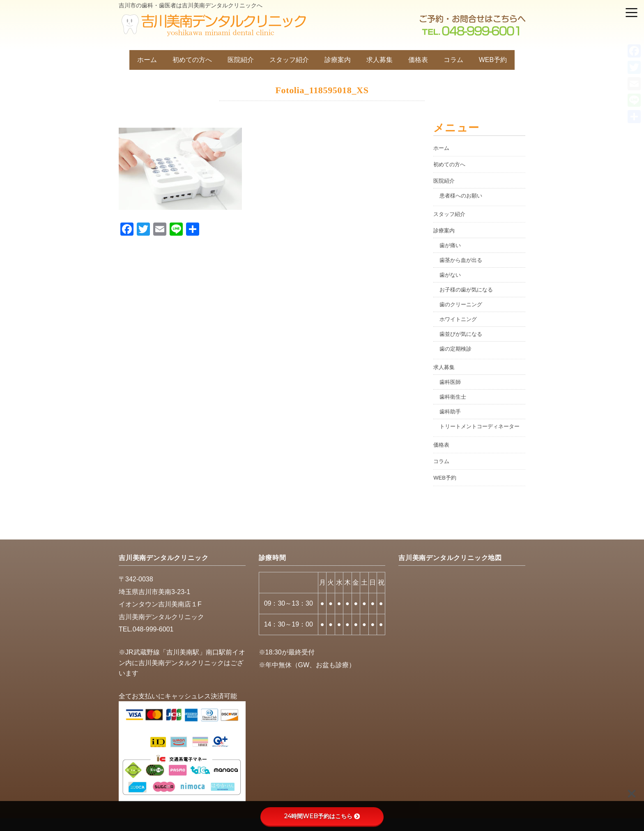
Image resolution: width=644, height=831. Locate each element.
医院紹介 (241, 60)
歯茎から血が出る (461, 260)
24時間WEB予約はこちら (322, 816)
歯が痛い (450, 245)
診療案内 (338, 60)
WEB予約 (493, 60)
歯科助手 (450, 412)
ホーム (147, 60)
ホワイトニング (458, 319)
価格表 (418, 60)
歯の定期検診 (455, 349)
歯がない (450, 275)
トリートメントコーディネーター (480, 426)
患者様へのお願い (461, 196)
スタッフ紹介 (289, 60)
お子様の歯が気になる (466, 290)
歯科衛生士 (453, 397)
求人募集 (379, 60)
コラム (453, 60)
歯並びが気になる (461, 334)
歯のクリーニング (461, 304)
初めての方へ (192, 60)
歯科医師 (450, 382)
